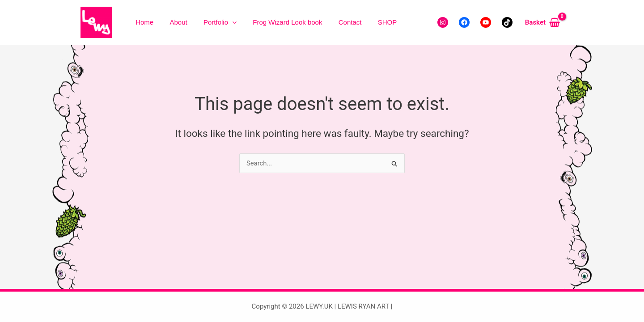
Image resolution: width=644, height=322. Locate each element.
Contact (313, 22)
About (166, 22)
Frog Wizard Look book (259, 22)
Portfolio (199, 22)
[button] (212, 22)
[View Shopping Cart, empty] (542, 23)
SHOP (342, 22)
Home (140, 22)
